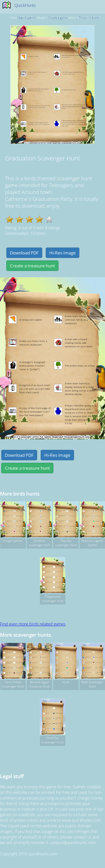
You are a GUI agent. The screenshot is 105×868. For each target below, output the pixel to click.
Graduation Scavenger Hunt (80, 18)
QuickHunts (25, 5)
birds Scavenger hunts (39, 18)
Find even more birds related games (33, 624)
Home (15, 18)
